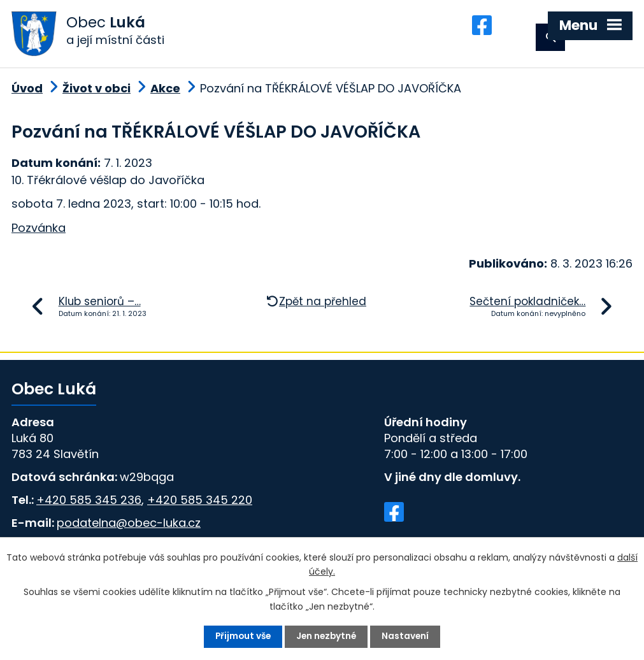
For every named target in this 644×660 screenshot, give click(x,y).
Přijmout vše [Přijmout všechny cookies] (242, 636)
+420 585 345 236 (89, 504)
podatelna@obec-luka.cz (129, 527)
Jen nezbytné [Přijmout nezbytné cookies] (327, 636)
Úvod (27, 93)
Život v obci (97, 93)
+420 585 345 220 (200, 504)
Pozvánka (39, 232)
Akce (165, 93)
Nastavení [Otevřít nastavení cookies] (408, 636)
